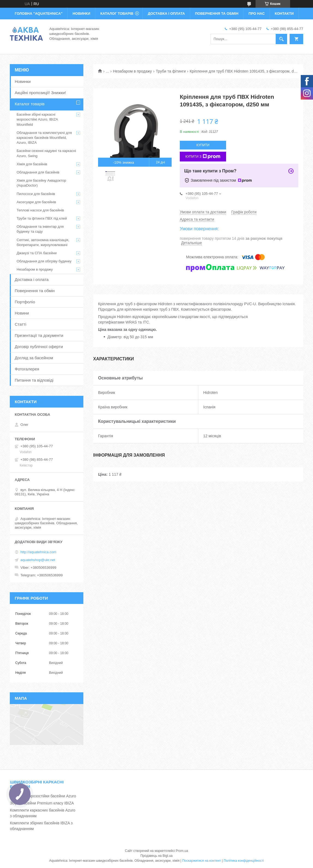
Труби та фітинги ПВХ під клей (42, 218)
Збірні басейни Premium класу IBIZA (42, 803)
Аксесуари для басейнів (36, 202)
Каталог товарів (30, 104)
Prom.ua (182, 851)
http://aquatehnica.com (38, 552)
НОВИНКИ (81, 14)
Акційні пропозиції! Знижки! (40, 93)
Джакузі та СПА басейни (37, 253)
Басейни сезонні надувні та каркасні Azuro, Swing (46, 153)
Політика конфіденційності (244, 861)
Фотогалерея (27, 369)
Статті (21, 324)
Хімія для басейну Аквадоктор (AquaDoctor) (41, 183)
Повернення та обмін (35, 291)
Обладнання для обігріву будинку (44, 261)
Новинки (23, 81)
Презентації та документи (39, 335)
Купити (203, 145)
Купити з (203, 157)
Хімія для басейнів (32, 164)
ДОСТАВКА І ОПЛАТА (166, 14)
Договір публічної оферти (39, 347)
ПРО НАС (256, 14)
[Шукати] (281, 39)
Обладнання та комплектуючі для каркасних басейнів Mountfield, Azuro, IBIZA (44, 138)
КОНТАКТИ (284, 14)
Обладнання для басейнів (38, 172)
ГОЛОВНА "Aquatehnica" (39, 14)
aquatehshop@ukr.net (38, 560)
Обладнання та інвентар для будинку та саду (40, 229)
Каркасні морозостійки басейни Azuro (43, 796)
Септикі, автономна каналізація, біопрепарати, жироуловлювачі (43, 242)
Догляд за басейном (34, 358)
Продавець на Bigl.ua (156, 856)
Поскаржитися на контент (202, 861)
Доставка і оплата (32, 279)
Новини (22, 313)
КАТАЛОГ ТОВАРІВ (117, 14)
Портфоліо (25, 302)
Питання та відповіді (34, 380)
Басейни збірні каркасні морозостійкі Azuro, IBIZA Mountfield (37, 119)
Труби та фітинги (171, 71)
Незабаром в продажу (133, 71)
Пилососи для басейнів (36, 194)
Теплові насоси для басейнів (40, 210)
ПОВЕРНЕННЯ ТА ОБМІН (217, 14)
